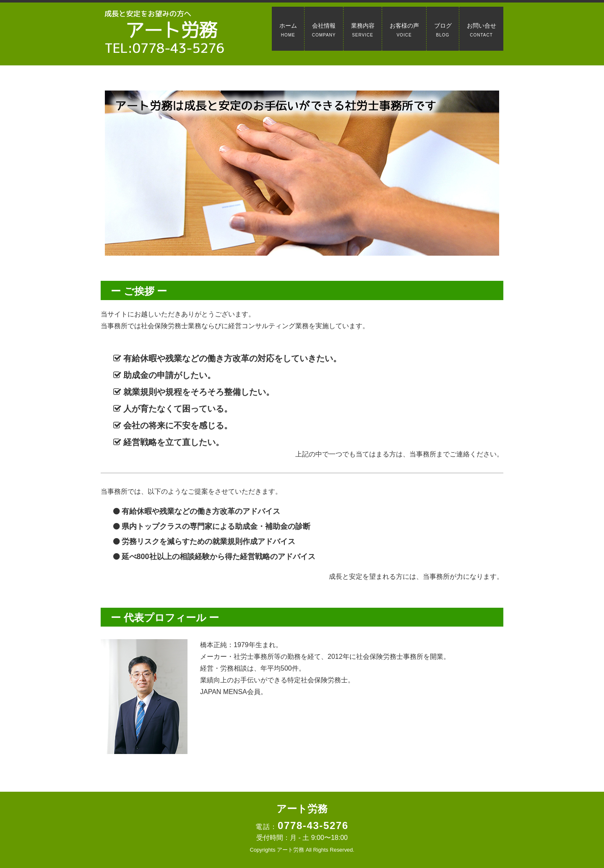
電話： (302, 827)
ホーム (288, 30)
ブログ (443, 30)
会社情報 (324, 30)
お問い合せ (482, 30)
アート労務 (302, 809)
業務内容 (363, 30)
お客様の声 (404, 30)
